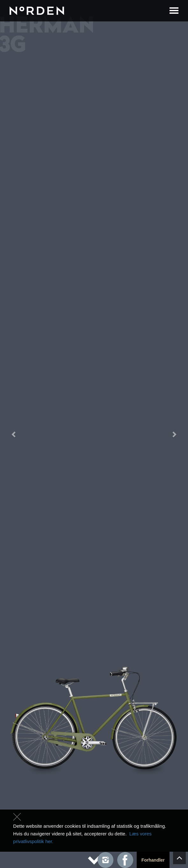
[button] (14, 434)
